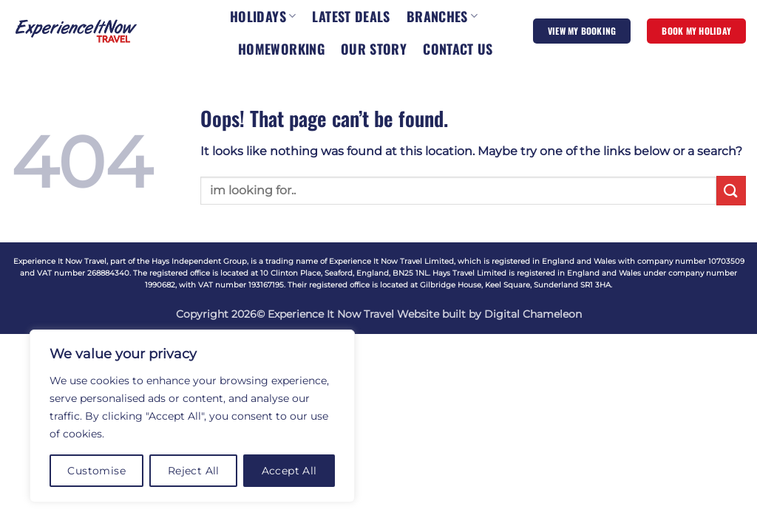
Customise (96, 471)
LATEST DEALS (351, 16)
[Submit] (731, 190)
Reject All (194, 471)
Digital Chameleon (533, 314)
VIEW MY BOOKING (582, 31)
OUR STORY (374, 49)
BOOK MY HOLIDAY (696, 31)
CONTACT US (458, 49)
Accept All (289, 471)
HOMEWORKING (281, 49)
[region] (192, 416)
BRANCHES (442, 16)
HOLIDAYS (263, 16)
